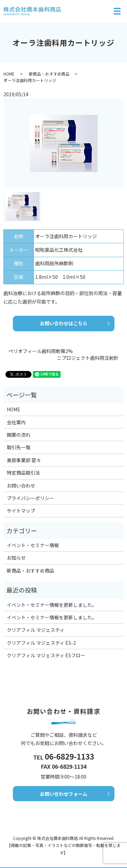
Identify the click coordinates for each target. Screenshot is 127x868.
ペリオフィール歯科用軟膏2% (41, 351)
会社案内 (16, 422)
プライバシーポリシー (30, 498)
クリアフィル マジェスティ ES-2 (41, 643)
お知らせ (16, 558)
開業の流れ (19, 435)
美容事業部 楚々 (24, 460)
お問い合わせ (21, 485)
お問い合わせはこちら (64, 323)
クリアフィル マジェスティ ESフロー (46, 655)
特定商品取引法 (23, 473)
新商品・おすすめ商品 (49, 74)
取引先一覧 (19, 447)
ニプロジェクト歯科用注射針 (88, 358)
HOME (9, 74)
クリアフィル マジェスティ (36, 630)
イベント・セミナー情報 (33, 545)
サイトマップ (21, 511)
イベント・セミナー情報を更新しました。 (52, 605)
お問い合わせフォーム (64, 799)
